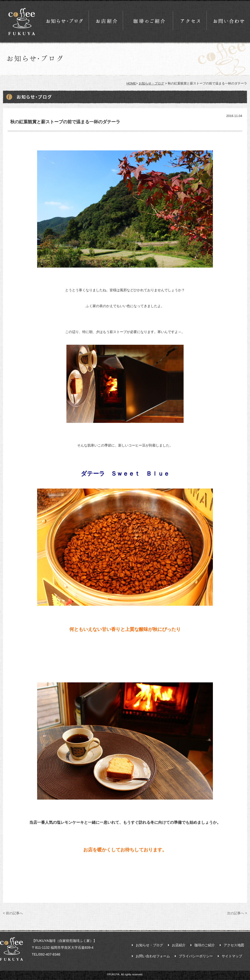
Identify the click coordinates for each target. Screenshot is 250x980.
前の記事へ (13, 913)
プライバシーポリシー (196, 956)
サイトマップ (232, 956)
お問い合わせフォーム (153, 956)
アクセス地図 (234, 945)
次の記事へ (237, 913)
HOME (131, 83)
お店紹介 (179, 945)
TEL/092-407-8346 (46, 954)
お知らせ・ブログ (151, 83)
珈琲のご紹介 (205, 945)
